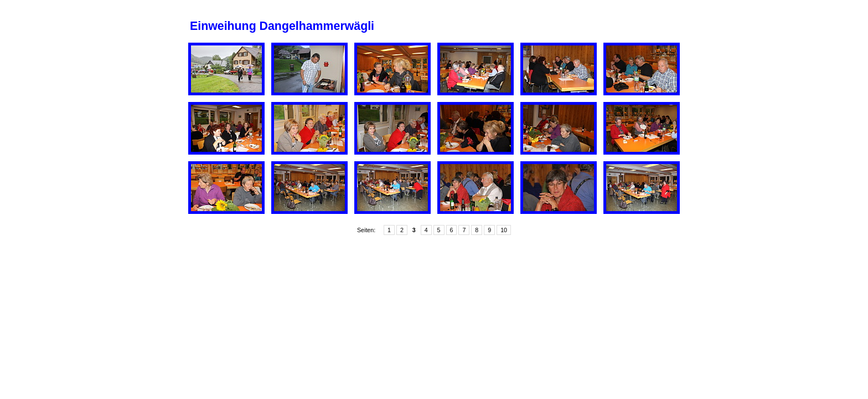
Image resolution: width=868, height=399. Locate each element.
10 (504, 230)
